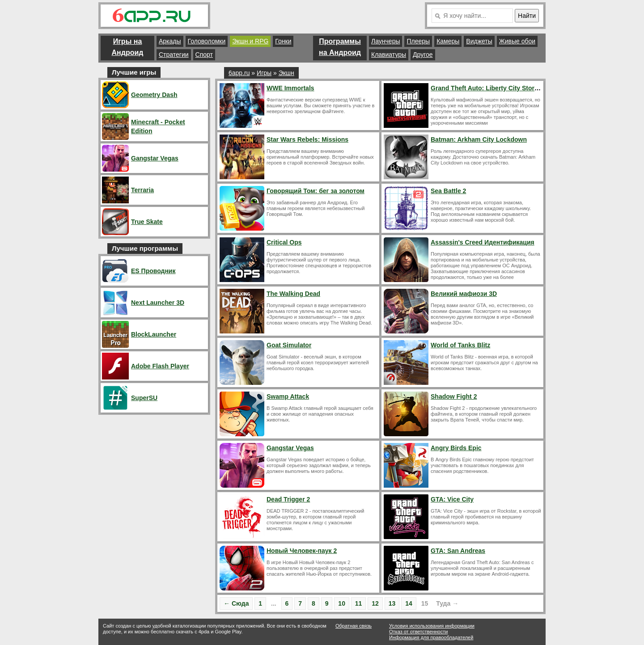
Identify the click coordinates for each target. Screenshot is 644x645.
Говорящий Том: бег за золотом (316, 191)
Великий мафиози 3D (464, 294)
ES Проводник (153, 271)
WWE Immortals (290, 88)
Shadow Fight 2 (454, 396)
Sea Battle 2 (448, 191)
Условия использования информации (432, 626)
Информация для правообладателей (431, 637)
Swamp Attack (288, 396)
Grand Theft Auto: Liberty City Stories (487, 88)
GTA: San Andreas (458, 551)
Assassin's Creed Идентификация (483, 242)
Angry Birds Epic (456, 448)
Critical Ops (284, 242)
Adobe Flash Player (160, 366)
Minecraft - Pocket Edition (158, 126)
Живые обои (517, 41)
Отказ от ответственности (418, 632)
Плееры (418, 41)
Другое (423, 55)
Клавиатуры (389, 55)
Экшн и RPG (250, 41)
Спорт (204, 55)
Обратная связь (354, 626)
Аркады (170, 41)
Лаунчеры (386, 41)
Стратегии (174, 55)
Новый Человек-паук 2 (302, 551)
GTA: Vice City (452, 499)
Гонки (283, 41)
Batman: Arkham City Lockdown (479, 139)
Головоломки (207, 41)
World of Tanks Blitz (460, 345)
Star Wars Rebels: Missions (307, 139)
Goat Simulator (289, 345)
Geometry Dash (154, 95)
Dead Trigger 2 (288, 499)
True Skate (147, 222)
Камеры (448, 41)
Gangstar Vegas (290, 448)
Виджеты (479, 41)
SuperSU (144, 398)
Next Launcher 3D (158, 303)
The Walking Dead (293, 294)
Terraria (142, 190)
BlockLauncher (154, 334)
